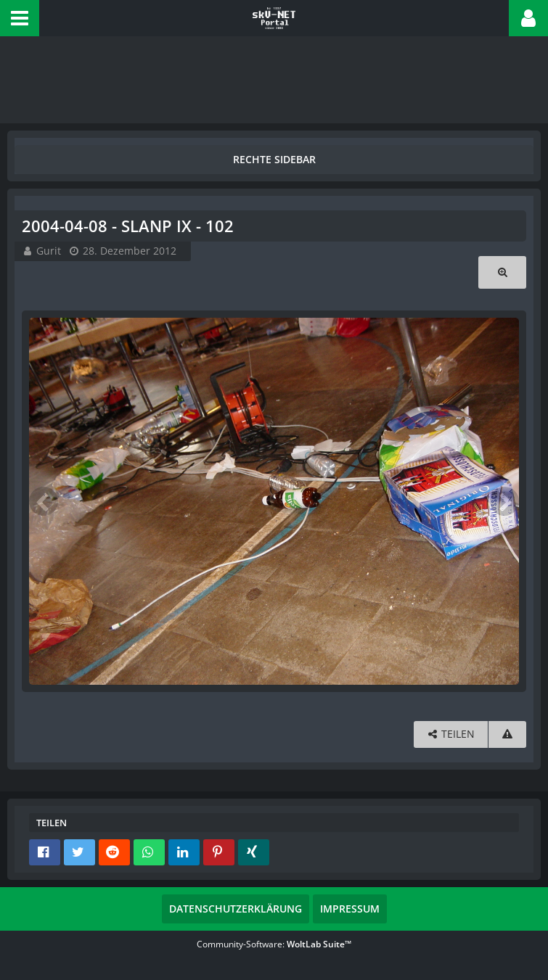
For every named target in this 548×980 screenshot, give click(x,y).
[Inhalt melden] (507, 734)
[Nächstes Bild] (504, 501)
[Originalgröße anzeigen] (502, 272)
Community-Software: (274, 944)
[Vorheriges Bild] (44, 501)
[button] (20, 18)
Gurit (49, 251)
